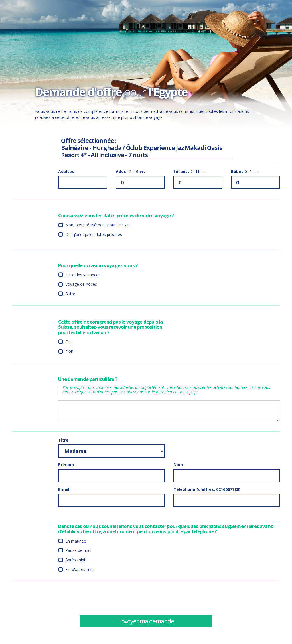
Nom (178, 465)
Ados (130, 171)
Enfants (190, 171)
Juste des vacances (83, 275)
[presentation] (217, 598)
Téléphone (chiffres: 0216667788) (207, 489)
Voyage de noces (81, 284)
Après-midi (75, 560)
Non (69, 351)
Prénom (66, 465)
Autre (70, 294)
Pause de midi (78, 550)
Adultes (66, 171)
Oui (68, 342)
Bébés (245, 171)
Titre (63, 440)
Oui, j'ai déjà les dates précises (94, 234)
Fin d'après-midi (80, 569)
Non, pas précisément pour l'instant (98, 225)
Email (64, 489)
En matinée (76, 541)
